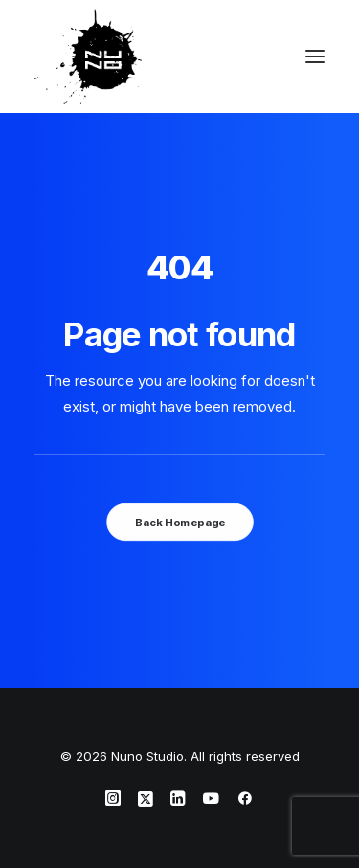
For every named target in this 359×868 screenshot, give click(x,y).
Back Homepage (179, 522)
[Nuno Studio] (88, 56)
